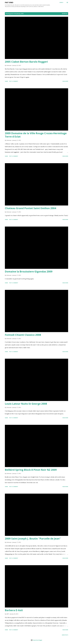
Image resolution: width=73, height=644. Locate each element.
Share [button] (6, 81)
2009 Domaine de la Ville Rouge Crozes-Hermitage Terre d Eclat (36, 135)
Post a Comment (14, 81)
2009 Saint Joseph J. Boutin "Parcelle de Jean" (33, 539)
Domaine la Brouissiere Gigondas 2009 (29, 272)
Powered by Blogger (36, 640)
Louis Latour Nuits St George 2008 (26, 404)
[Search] (61, 2)
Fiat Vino (9, 2)
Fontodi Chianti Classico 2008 (23, 335)
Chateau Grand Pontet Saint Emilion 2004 (31, 208)
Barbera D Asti (14, 610)
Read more (65, 81)
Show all (65, 14)
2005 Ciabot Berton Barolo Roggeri (26, 62)
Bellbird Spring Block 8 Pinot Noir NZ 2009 (31, 470)
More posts (65, 635)
